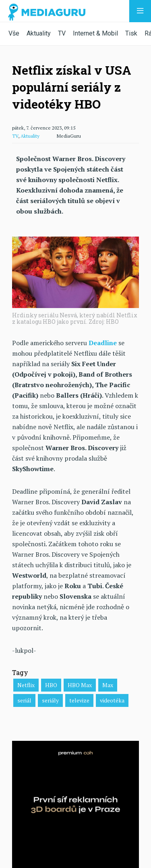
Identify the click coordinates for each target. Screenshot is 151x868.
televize (79, 700)
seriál (24, 700)
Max (108, 685)
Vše (14, 33)
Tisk (131, 33)
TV (62, 33)
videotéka (112, 700)
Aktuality (39, 33)
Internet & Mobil (95, 33)
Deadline (103, 343)
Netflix (26, 685)
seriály (50, 700)
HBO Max (80, 685)
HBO (51, 685)
